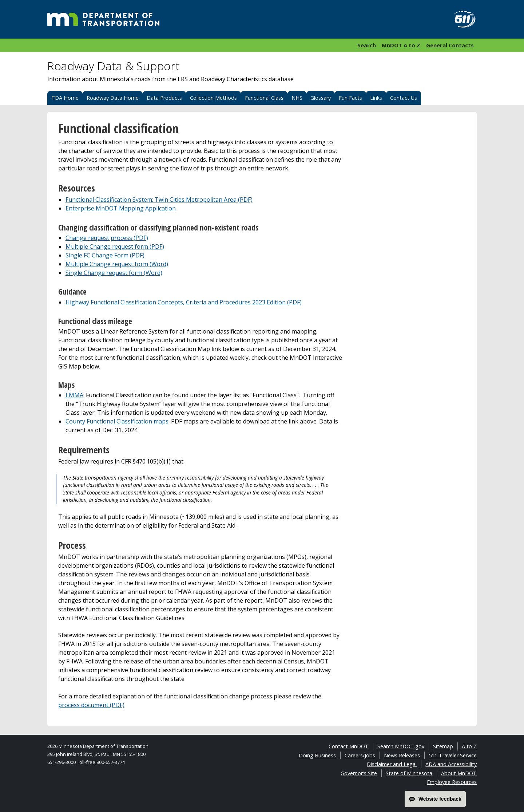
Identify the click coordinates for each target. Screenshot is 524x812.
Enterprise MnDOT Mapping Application (121, 208)
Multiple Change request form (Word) (117, 264)
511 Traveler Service (453, 755)
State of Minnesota (409, 773)
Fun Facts (350, 98)
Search (367, 45)
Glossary (321, 98)
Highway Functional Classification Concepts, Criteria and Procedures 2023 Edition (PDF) (184, 302)
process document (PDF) (91, 705)
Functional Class (264, 98)
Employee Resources (452, 782)
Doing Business (317, 755)
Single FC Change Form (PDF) (105, 255)
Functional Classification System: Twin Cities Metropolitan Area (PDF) (159, 200)
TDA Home (65, 98)
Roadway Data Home (113, 98)
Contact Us (404, 98)
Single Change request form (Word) (114, 273)
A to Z (469, 746)
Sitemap (443, 746)
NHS (297, 98)
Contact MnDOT (349, 746)
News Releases (402, 755)
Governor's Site (359, 773)
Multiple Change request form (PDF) (115, 247)
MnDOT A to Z (401, 45)
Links (376, 98)
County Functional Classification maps (117, 421)
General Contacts (450, 45)
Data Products (164, 98)
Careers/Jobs (360, 755)
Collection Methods (213, 98)
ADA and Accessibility (451, 764)
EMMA (74, 395)
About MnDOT (459, 773)
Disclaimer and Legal (392, 764)
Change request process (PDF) (107, 238)
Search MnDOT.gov (401, 746)
